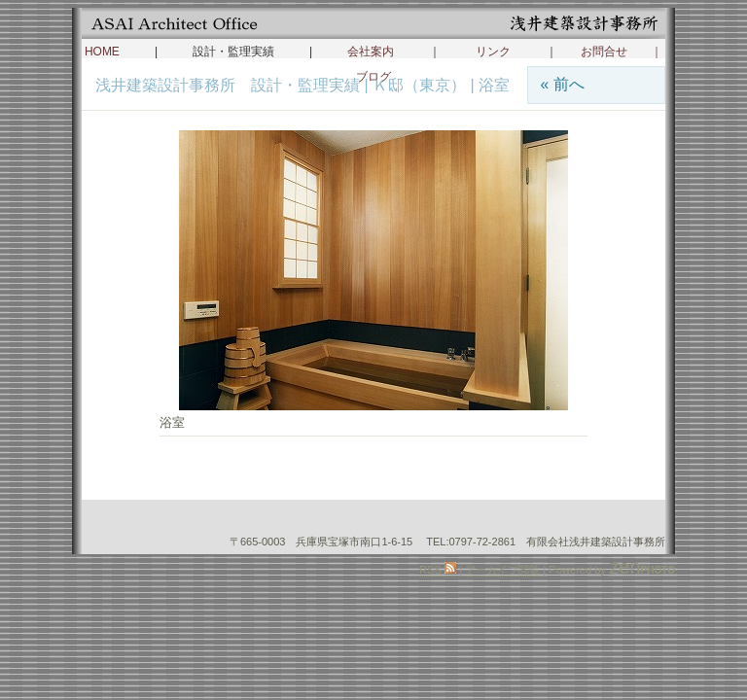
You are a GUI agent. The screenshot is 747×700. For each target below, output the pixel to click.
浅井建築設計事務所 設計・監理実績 (230, 85)
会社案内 (371, 52)
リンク (493, 52)
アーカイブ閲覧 (502, 570)
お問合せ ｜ (622, 52)
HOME (102, 52)
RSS (438, 570)
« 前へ (562, 84)
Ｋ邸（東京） (419, 85)
